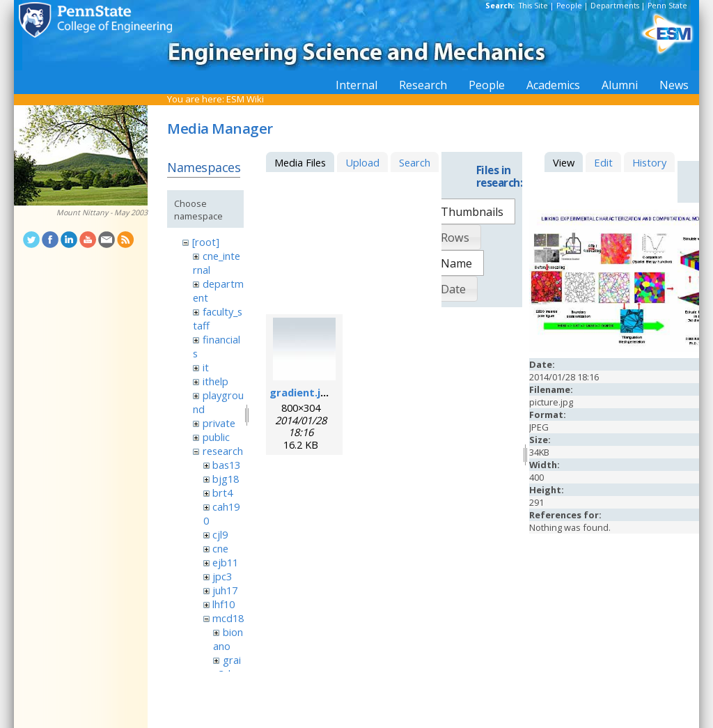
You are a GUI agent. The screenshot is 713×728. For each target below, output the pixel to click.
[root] (206, 242)
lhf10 (224, 604)
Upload (362, 162)
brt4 (222, 493)
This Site (533, 6)
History (649, 162)
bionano (228, 639)
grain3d (227, 667)
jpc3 (222, 576)
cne (220, 548)
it (206, 367)
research (223, 451)
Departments (615, 6)
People (569, 6)
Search (415, 162)
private (219, 423)
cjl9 (220, 534)
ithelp (216, 381)
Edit (603, 162)
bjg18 (226, 479)
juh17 (225, 590)
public (216, 437)
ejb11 (225, 562)
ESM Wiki (245, 99)
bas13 (226, 465)
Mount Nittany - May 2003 (102, 212)
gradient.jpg (301, 392)
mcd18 (228, 618)
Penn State (667, 6)
